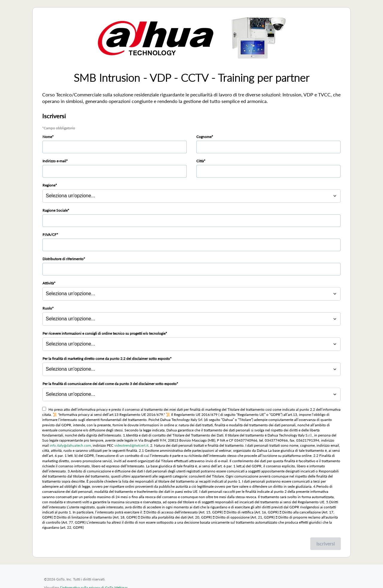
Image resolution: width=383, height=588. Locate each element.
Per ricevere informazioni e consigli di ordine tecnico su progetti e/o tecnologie (104, 333)
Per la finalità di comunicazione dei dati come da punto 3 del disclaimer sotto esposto (110, 384)
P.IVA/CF (50, 235)
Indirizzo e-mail (54, 161)
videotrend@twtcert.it (131, 445)
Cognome (204, 137)
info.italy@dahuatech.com (70, 445)
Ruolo (47, 308)
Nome (47, 137)
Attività (48, 283)
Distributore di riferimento (63, 259)
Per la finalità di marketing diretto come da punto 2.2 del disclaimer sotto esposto (106, 359)
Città (200, 161)
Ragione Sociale (55, 210)
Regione (49, 185)
